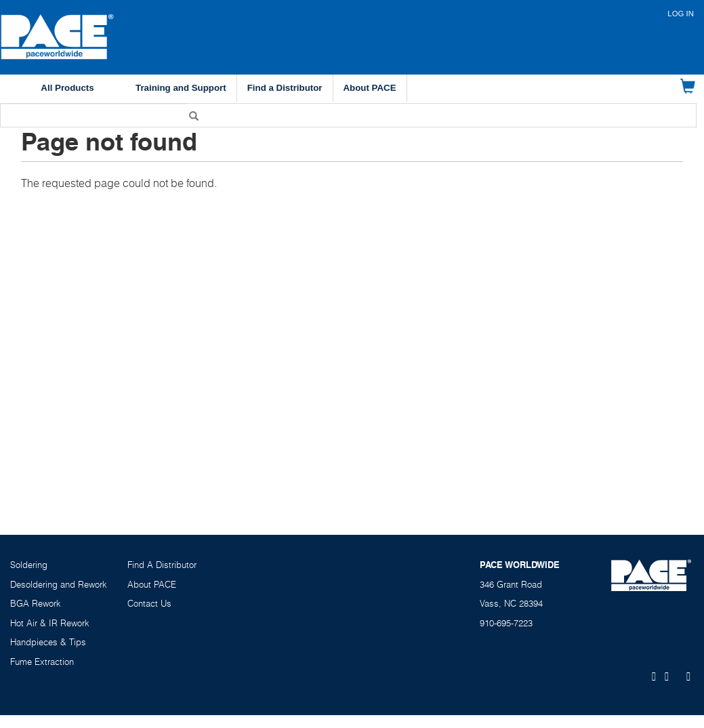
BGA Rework (36, 603)
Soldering (29, 565)
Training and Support (181, 88)
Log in (681, 14)
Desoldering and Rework (59, 584)
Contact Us (149, 603)
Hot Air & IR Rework (50, 623)
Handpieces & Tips (48, 642)
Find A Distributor (162, 565)
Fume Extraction (42, 662)
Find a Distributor (285, 88)
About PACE (370, 88)
